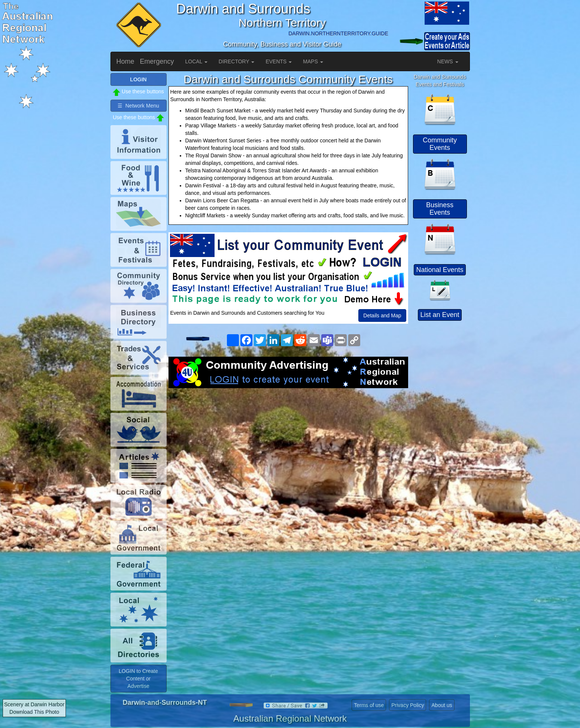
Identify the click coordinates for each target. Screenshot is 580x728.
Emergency (157, 61)
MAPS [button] (313, 61)
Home (125, 61)
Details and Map (382, 315)
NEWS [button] (448, 61)
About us (442, 705)
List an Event (440, 315)
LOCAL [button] (196, 61)
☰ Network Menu (138, 106)
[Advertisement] (288, 448)
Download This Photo (34, 712)
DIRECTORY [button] (237, 61)
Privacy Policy (408, 705)
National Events (440, 270)
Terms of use (369, 705)
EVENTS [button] (279, 61)
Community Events (440, 144)
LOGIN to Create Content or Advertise (138, 679)
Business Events (440, 209)
